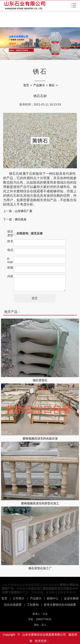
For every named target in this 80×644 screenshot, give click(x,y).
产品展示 (39, 85)
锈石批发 (21, 219)
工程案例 (33, 605)
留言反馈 (37, 233)
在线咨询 (22, 233)
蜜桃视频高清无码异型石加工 (40, 503)
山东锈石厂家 (24, 211)
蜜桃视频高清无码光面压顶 (40, 438)
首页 (26, 85)
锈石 (52, 85)
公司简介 (19, 598)
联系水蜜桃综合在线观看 (60, 605)
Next (73, 44)
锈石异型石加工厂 (40, 568)
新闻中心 (53, 598)
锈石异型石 (40, 380)
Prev (3, 44)
